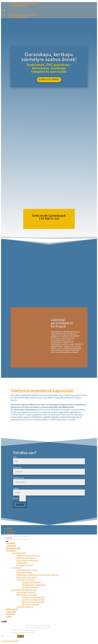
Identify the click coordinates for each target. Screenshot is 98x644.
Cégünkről (11, 531)
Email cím (17, 468)
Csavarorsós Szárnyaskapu (33, 597)
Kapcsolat (11, 611)
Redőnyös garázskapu (26, 558)
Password (6, 631)
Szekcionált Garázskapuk (27, 560)
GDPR (9, 528)
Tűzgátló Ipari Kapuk (26, 580)
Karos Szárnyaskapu (30, 604)
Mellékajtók (22, 563)
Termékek (11, 550)
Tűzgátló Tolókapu (30, 587)
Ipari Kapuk (16, 567)
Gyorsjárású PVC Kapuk (27, 570)
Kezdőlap (11, 543)
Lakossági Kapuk (19, 553)
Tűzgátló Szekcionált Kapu (33, 585)
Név (15, 457)
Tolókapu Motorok (25, 607)
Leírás (16, 488)
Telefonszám (19, 478)
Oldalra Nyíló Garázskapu (28, 555)
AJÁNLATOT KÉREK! (49, 79)
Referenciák (12, 609)
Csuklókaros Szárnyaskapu (33, 599)
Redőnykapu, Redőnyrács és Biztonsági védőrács (38, 575)
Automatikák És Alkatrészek (24, 590)
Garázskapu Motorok (26, 592)
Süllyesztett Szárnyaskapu (33, 602)
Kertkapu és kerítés (25, 565)
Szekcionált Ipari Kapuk (27, 577)
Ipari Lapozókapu (24, 572)
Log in (20, 636)
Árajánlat (10, 533)
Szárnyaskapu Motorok (27, 595)
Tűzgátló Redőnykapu (31, 582)
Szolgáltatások (13, 548)
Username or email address (13, 626)
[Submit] (7, 541)
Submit (20, 505)
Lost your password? (10, 641)
